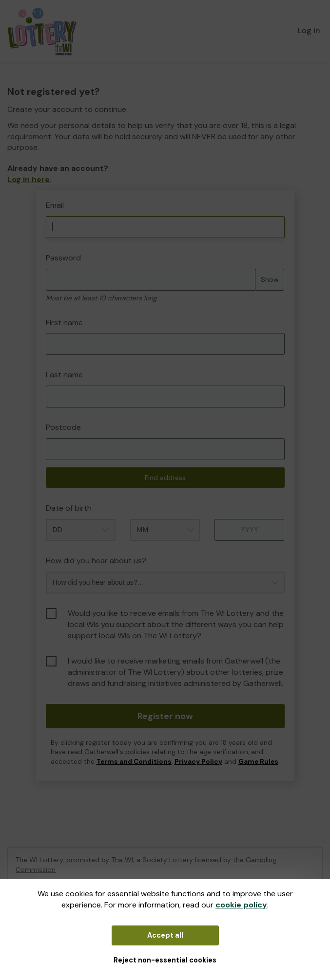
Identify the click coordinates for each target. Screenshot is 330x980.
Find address (165, 478)
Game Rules (258, 762)
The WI (122, 860)
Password (63, 258)
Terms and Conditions (134, 762)
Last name (64, 375)
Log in (309, 30)
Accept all (165, 935)
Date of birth (69, 508)
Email (55, 205)
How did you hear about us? (96, 561)
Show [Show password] (270, 279)
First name (64, 323)
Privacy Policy (198, 762)
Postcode (63, 427)
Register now (165, 716)
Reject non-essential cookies (165, 960)
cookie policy (241, 905)
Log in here (29, 179)
